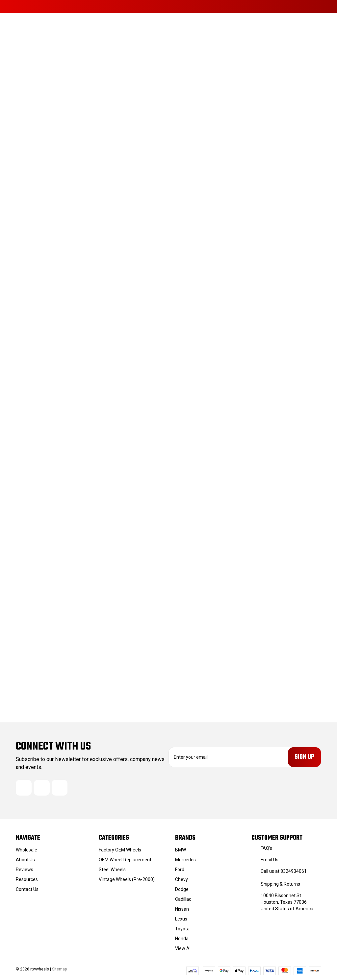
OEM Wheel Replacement (125, 860)
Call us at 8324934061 (284, 871)
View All (183, 948)
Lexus (181, 919)
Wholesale (26, 850)
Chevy (181, 879)
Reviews (25, 870)
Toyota (182, 929)
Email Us (270, 860)
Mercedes (185, 860)
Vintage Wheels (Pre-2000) (127, 879)
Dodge (182, 889)
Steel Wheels (112, 870)
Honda (182, 939)
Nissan (182, 909)
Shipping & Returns (280, 884)
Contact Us (27, 889)
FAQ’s (266, 848)
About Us (25, 860)
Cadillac (183, 899)
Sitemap (59, 969)
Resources (27, 879)
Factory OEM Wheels (120, 850)
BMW (181, 850)
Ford (180, 870)
